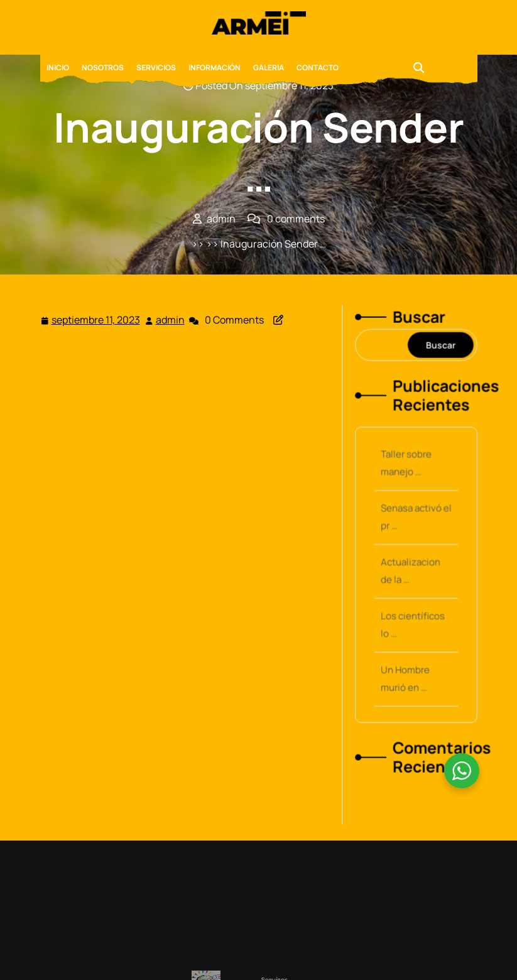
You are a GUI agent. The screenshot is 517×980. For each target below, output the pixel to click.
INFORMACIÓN (215, 68)
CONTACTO (318, 68)
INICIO (58, 68)
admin (171, 319)
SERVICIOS (156, 68)
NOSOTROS (103, 68)
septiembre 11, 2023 (96, 320)
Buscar (418, 328)
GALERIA (269, 68)
